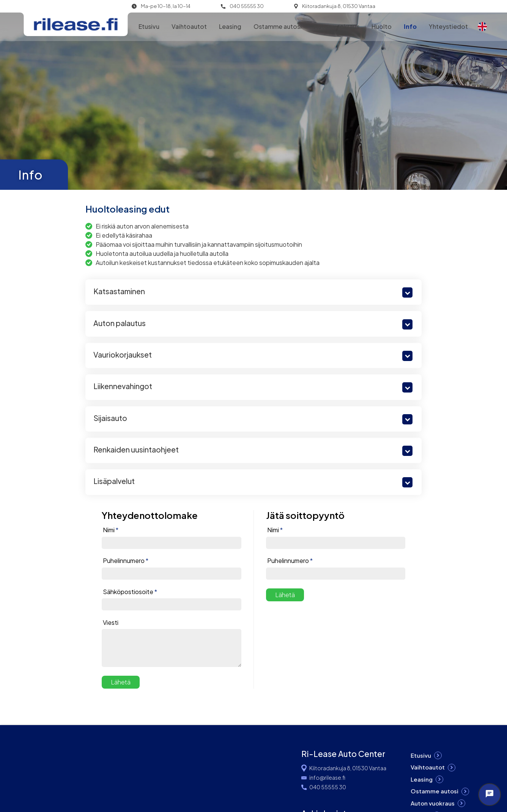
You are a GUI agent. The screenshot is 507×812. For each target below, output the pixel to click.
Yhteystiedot (448, 26)
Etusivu (149, 26)
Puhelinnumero (126, 561)
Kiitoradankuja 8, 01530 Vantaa (339, 6)
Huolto (382, 26)
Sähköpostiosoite (130, 592)
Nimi (111, 530)
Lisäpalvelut (114, 481)
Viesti (111, 623)
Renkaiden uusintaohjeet (136, 449)
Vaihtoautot (189, 26)
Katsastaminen (119, 291)
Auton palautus (120, 323)
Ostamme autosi (278, 26)
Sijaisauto (110, 418)
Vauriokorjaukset (123, 355)
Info (410, 26)
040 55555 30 (247, 6)
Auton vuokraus (337, 26)
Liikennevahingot (123, 386)
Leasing (230, 26)
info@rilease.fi (327, 777)
